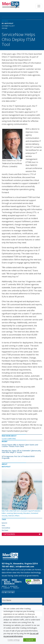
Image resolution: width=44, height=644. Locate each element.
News (14, 580)
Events (18, 582)
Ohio (3, 525)
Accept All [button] (30, 640)
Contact (7, 588)
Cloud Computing (9, 439)
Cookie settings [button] (14, 640)
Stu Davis (5, 530)
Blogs (7, 582)
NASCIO (4, 523)
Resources (9, 584)
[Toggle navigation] (39, 6)
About (4, 586)
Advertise (14, 586)
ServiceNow (6, 528)
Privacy (16, 588)
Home (5, 580)
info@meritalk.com (25, 566)
